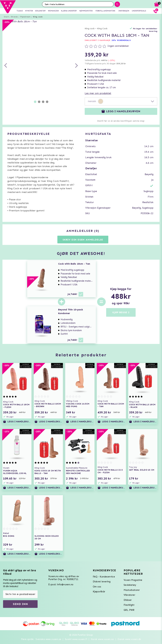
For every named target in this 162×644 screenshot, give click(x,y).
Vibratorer (129, 595)
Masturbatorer (132, 590)
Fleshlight (129, 605)
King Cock (102, 29)
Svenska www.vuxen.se (48, 639)
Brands (14, 17)
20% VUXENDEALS (121, 40)
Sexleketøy (130, 585)
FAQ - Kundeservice (104, 577)
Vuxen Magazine (133, 580)
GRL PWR (129, 610)
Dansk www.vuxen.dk (129, 639)
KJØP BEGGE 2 (121, 312)
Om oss (97, 587)
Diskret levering (102, 582)
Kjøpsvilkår (99, 592)
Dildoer (128, 600)
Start (6, 17)
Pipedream (25, 17)
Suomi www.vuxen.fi (76, 639)
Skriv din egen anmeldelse (83, 240)
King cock (38, 17)
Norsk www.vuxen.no (102, 639)
